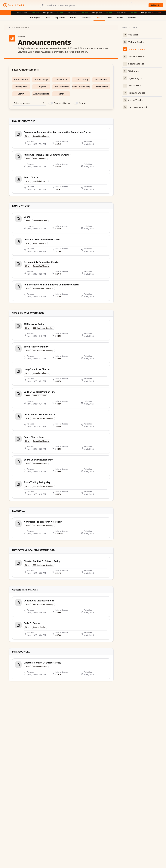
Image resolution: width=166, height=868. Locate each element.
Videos (120, 18)
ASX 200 (73, 18)
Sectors (86, 18)
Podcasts (132, 18)
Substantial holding (81, 87)
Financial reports (61, 87)
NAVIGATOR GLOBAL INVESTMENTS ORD (33, 550)
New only (83, 103)
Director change (41, 80)
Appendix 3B (61, 80)
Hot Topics (35, 18)
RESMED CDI (19, 511)
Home (11, 27)
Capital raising (81, 80)
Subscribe (156, 5)
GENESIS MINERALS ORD (25, 590)
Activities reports (41, 94)
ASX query (41, 87)
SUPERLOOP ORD (21, 652)
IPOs (110, 18)
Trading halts (21, 87)
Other (61, 94)
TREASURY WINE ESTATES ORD (28, 313)
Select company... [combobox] (29, 103)
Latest (47, 18)
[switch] (51, 103)
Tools (99, 18)
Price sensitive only (63, 103)
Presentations (101, 80)
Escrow (21, 94)
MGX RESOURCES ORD (24, 121)
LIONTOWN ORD (21, 206)
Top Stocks (60, 18)
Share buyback (101, 87)
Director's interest (21, 80)
